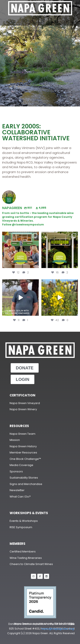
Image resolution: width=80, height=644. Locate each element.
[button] (40, 20)
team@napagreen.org (58, 629)
